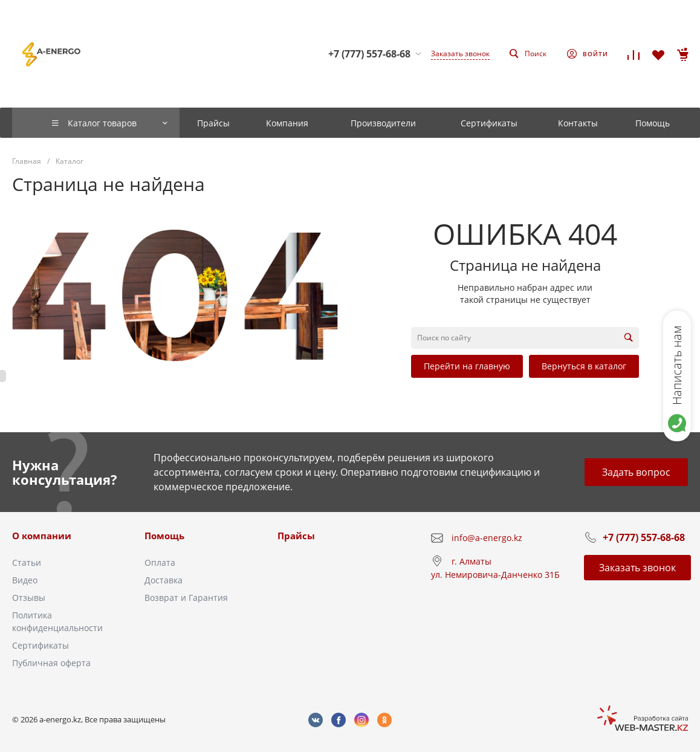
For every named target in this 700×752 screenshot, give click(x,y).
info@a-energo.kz (487, 538)
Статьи (27, 562)
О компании (42, 536)
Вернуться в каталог (584, 366)
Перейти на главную (467, 366)
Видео (25, 580)
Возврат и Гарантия (186, 598)
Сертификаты (41, 645)
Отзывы (29, 598)
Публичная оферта (51, 663)
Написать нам (677, 365)
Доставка (164, 580)
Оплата (160, 562)
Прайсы (296, 536)
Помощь (164, 536)
